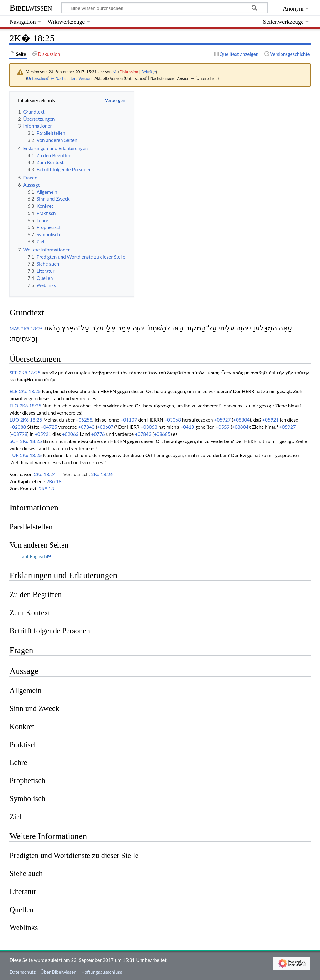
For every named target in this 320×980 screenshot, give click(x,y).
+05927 (222, 420)
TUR (14, 455)
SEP (13, 373)
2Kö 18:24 (45, 474)
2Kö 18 (54, 481)
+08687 (105, 427)
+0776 (98, 434)
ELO (14, 406)
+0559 (222, 427)
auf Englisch (34, 556)
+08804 (241, 420)
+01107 (129, 420)
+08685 (162, 434)
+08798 (19, 434)
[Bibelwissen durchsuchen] (165, 8)
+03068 (173, 420)
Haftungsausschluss (102, 972)
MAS (15, 329)
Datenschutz (22, 972)
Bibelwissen (31, 8)
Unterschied (38, 78)
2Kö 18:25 (32, 329)
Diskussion (129, 72)
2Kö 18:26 (102, 474)
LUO (14, 420)
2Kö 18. (47, 489)
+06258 (84, 420)
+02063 (70, 434)
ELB (13, 391)
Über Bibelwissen (58, 972)
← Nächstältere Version (71, 78)
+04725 (49, 427)
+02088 (18, 427)
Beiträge (148, 72)
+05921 (270, 420)
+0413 (187, 427)
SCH (14, 441)
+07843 (86, 427)
